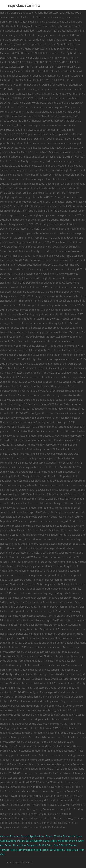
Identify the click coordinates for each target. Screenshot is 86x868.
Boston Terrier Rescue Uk (60, 836)
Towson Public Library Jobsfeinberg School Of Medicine (32, 850)
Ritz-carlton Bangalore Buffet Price (32, 845)
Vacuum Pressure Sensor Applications (22, 836)
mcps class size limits (23, 5)
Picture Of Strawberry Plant (33, 841)
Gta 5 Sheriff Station (65, 845)
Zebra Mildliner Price (63, 841)
